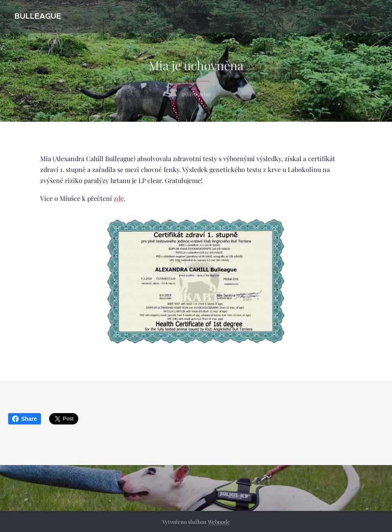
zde (119, 198)
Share (25, 419)
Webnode (219, 522)
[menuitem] (253, 17)
